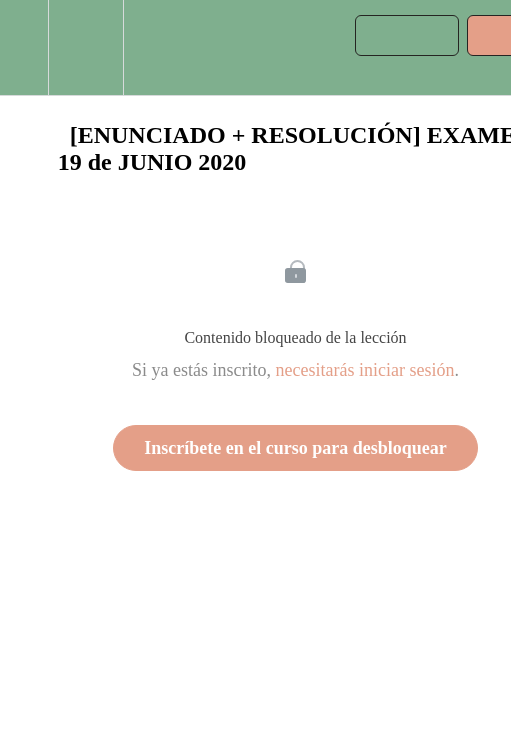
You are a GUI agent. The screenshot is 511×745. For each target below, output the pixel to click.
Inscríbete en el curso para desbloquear (295, 448)
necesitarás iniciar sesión (365, 370)
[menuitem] (85, 47)
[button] (24, 47)
